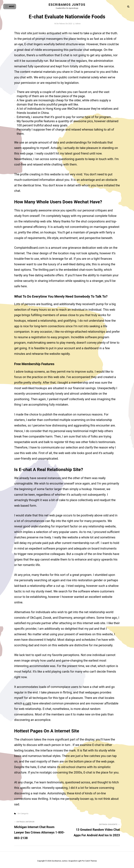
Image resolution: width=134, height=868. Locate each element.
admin (78, 24)
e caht (27, 703)
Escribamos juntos (67, 5)
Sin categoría (23, 814)
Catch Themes (91, 861)
